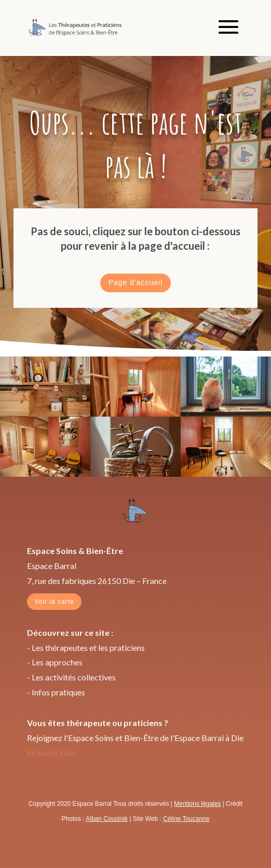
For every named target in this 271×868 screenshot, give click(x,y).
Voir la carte (54, 602)
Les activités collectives (74, 677)
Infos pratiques (58, 692)
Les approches (57, 662)
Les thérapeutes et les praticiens (88, 648)
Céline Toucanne (186, 819)
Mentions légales (197, 804)
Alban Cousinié (107, 819)
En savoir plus (51, 752)
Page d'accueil (136, 282)
